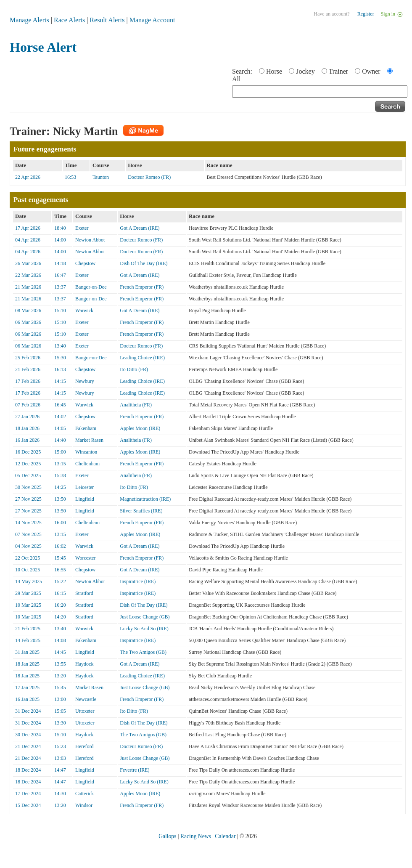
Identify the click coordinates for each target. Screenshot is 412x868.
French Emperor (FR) (142, 287)
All (236, 79)
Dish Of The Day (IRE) (144, 263)
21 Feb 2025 (28, 629)
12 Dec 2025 (28, 464)
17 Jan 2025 (27, 687)
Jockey (305, 71)
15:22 (60, 581)
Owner (371, 71)
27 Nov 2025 (28, 499)
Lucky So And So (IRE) (144, 629)
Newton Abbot (90, 240)
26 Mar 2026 (28, 263)
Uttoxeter (85, 711)
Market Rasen (89, 440)
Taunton (101, 177)
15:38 (60, 475)
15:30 (60, 358)
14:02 (60, 417)
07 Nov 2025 (28, 534)
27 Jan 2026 (27, 417)
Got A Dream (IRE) (140, 228)
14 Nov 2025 (28, 523)
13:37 (60, 287)
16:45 (60, 405)
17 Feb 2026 (28, 381)
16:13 (60, 369)
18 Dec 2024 (28, 770)
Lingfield (85, 499)
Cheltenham (87, 464)
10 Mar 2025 (28, 605)
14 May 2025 (29, 581)
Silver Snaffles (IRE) (141, 511)
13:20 (60, 676)
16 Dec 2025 (28, 452)
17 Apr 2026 (28, 228)
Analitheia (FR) (136, 405)
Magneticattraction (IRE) (145, 499)
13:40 (60, 346)
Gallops (167, 836)
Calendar (225, 836)
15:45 (60, 558)
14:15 (60, 381)
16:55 (60, 570)
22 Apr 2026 (28, 177)
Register (366, 14)
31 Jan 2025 (27, 652)
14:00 (60, 240)
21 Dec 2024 (28, 746)
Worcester (85, 558)
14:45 (60, 652)
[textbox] (320, 92)
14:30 (60, 794)
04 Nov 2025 (28, 546)
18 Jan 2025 (27, 664)
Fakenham (86, 428)
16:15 (60, 593)
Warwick (84, 311)
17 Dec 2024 (28, 794)
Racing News (196, 836)
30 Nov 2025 (28, 487)
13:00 (60, 699)
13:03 (60, 758)
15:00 (60, 452)
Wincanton (86, 452)
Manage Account (152, 20)
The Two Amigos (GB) (143, 652)
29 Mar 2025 (28, 593)
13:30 (60, 723)
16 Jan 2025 (27, 699)
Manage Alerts (29, 20)
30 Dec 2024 (28, 735)
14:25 (60, 487)
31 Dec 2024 (28, 711)
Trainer (339, 71)
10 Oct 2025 (28, 570)
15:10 (60, 311)
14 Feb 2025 (28, 640)
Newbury (85, 381)
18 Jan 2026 (27, 428)
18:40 (60, 228)
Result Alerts (107, 20)
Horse (274, 71)
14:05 (60, 428)
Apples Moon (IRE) (140, 428)
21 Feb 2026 (28, 369)
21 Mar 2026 (28, 287)
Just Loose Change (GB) (145, 617)
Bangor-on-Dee (91, 287)
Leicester (85, 487)
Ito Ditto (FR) (134, 369)
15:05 (60, 711)
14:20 (60, 617)
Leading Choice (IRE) (142, 358)
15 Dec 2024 (28, 805)
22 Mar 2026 (28, 275)
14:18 (60, 263)
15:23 (60, 746)
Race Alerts (69, 20)
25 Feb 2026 (28, 358)
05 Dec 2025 (28, 475)
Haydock (84, 664)
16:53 (70, 177)
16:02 (60, 546)
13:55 (60, 664)
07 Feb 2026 (28, 405)
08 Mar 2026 (28, 311)
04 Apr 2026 (28, 240)
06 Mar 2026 (28, 322)
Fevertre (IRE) (135, 770)
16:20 (60, 605)
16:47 (60, 275)
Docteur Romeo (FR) (149, 177)
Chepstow (85, 263)
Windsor (84, 805)
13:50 (60, 499)
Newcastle (86, 699)
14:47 (60, 770)
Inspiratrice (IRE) (138, 581)
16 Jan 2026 (27, 440)
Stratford (84, 593)
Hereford (84, 746)
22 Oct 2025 (28, 558)
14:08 (60, 640)
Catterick (85, 794)
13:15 (60, 464)
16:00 (60, 523)
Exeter (82, 228)
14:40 (60, 440)
